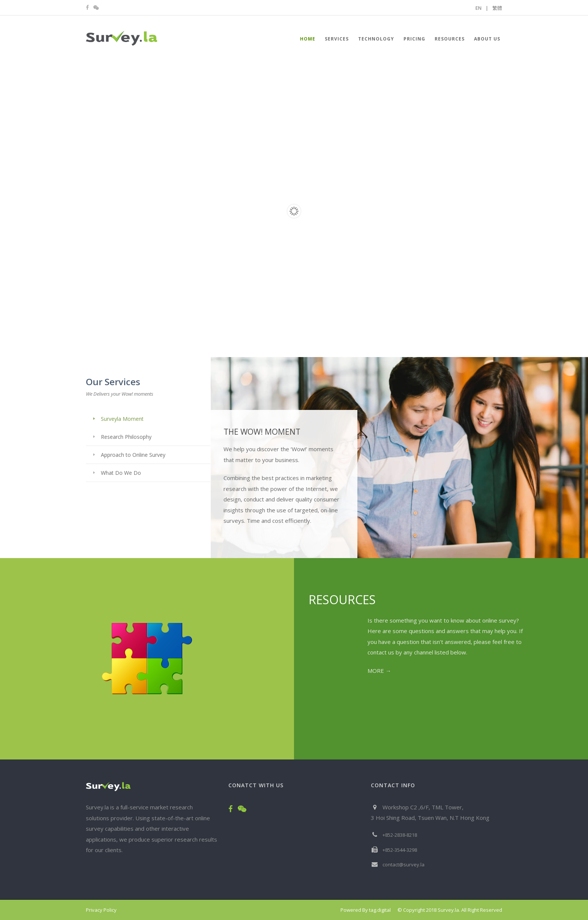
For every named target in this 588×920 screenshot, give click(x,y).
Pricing (414, 39)
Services (337, 39)
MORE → (379, 671)
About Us (487, 39)
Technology (376, 39)
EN (482, 8)
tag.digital (380, 910)
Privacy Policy (101, 910)
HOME (308, 39)
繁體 (497, 8)
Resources (450, 39)
